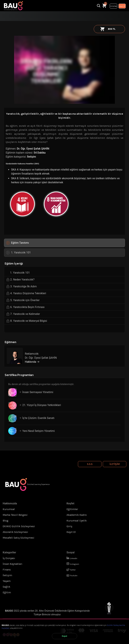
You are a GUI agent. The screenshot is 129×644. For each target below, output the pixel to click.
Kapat (64, 636)
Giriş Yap (113, 6)
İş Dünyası (9, 558)
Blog (6, 521)
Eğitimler (72, 509)
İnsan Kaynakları (13, 564)
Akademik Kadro (77, 515)
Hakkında (32, 362)
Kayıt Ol (122, 6)
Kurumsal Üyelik (77, 521)
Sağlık (6, 587)
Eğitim (7, 592)
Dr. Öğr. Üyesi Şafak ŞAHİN (33, 149)
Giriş (69, 526)
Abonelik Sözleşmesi (15, 532)
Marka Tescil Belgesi (15, 515)
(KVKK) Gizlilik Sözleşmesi (19, 526)
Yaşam (7, 581)
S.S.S (90, 464)
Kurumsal (9, 509)
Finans (7, 570)
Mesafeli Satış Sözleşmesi (18, 538)
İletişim (31, 157)
